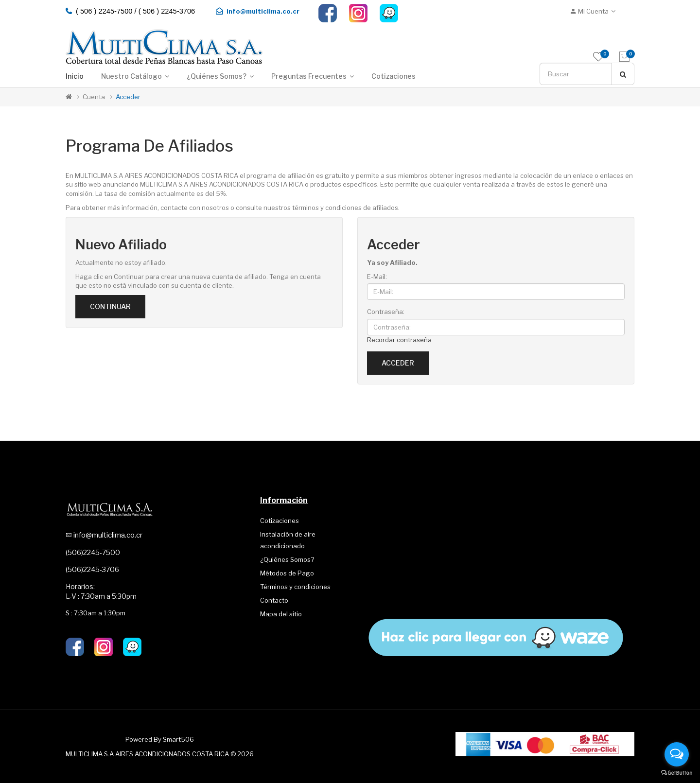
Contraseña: (386, 312)
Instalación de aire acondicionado (288, 540)
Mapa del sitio (281, 614)
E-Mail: (377, 277)
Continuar (110, 306)
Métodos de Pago (287, 573)
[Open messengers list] (677, 754)
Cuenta (94, 97)
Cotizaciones (280, 521)
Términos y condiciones (295, 587)
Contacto (274, 600)
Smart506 (178, 739)
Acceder (128, 97)
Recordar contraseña (399, 340)
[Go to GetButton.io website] (677, 773)
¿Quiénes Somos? (287, 559)
